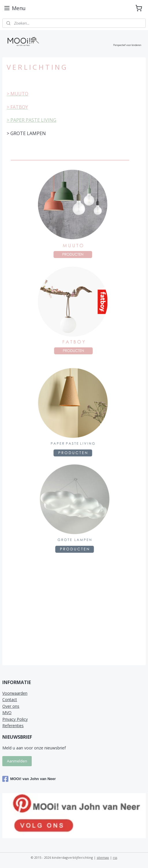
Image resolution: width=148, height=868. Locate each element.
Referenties (13, 726)
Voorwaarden (15, 693)
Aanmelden (17, 761)
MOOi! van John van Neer (29, 779)
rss (115, 857)
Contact (10, 700)
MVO (7, 713)
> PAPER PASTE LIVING (31, 120)
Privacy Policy (15, 719)
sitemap (103, 857)
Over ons (11, 706)
